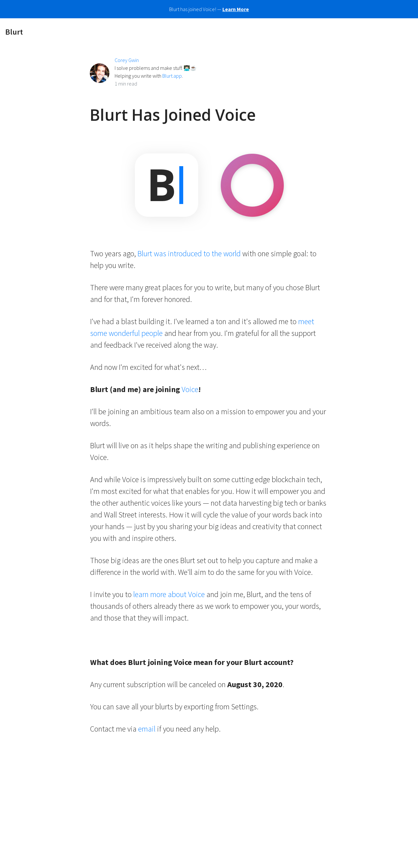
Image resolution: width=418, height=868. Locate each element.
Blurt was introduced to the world (189, 253)
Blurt (14, 32)
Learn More (236, 9)
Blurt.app (172, 76)
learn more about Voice (169, 594)
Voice (190, 389)
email (147, 729)
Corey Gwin (127, 60)
